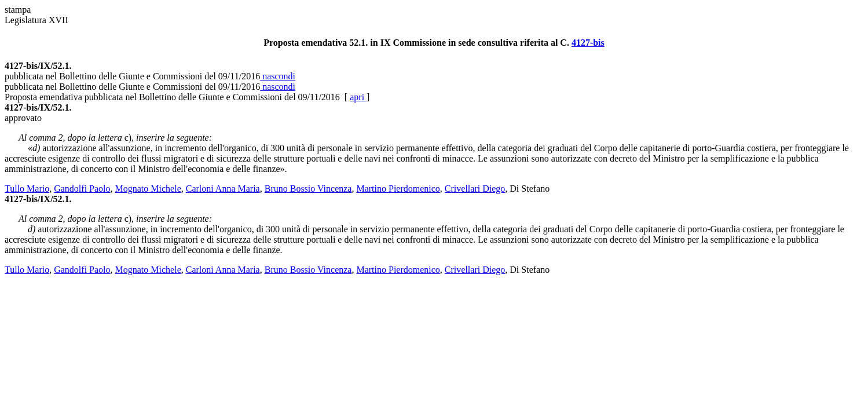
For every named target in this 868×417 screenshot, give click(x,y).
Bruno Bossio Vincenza (308, 189)
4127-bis (588, 43)
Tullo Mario (27, 189)
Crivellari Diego (475, 189)
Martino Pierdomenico (398, 189)
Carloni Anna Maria (223, 189)
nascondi (278, 76)
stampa (18, 10)
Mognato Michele (148, 189)
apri (358, 97)
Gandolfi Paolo (82, 189)
